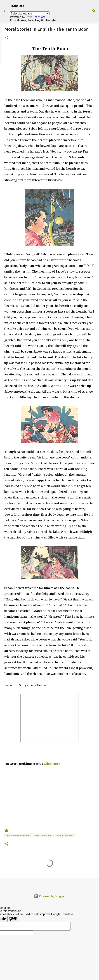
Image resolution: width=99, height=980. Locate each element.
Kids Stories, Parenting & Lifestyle (33, 20)
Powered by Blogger (49, 896)
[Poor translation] (13, 919)
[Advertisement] (49, 803)
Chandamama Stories (18, 835)
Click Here (52, 764)
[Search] (94, 11)
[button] (6, 38)
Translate (36, 17)
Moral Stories (65, 835)
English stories (44, 835)
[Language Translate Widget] (30, 13)
